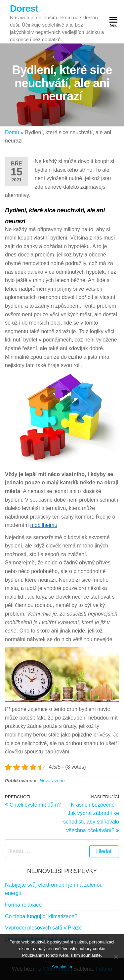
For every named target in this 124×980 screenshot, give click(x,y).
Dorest (24, 8)
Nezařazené (52, 781)
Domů (12, 132)
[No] (116, 957)
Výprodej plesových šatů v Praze (43, 928)
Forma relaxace (23, 905)
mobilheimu (44, 525)
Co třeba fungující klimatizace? (41, 916)
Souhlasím (62, 967)
